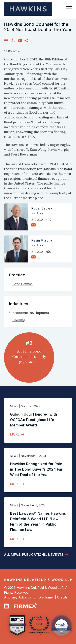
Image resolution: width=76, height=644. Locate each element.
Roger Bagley (42, 208)
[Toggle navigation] (69, 10)
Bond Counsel (23, 284)
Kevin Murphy (42, 240)
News (14, 406)
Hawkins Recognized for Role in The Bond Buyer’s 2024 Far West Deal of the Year (36, 469)
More (15, 434)
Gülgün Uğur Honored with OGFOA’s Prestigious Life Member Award (34, 420)
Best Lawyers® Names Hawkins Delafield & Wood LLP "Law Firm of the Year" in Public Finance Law (38, 522)
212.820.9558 (41, 252)
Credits (62, 597)
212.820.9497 (41, 220)
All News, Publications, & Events (34, 555)
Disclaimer (46, 597)
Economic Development (31, 313)
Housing (19, 320)
